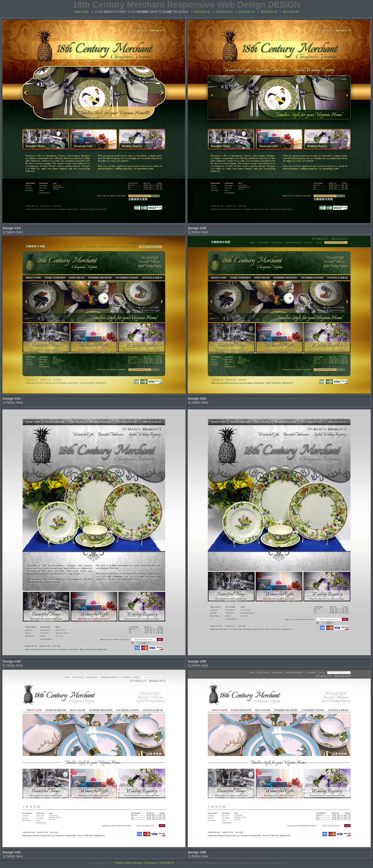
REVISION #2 (225, 12)
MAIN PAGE (81, 12)
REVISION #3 (246, 12)
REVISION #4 (269, 12)
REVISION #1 (202, 12)
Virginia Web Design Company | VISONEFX (145, 863)
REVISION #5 (291, 12)
